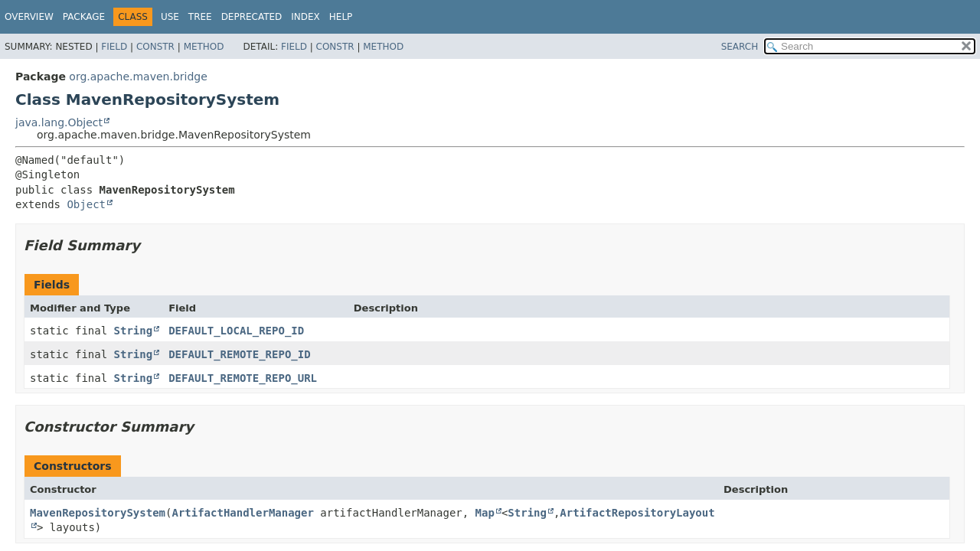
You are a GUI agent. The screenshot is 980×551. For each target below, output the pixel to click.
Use (170, 17)
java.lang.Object (59, 122)
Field (114, 47)
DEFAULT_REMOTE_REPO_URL (243, 378)
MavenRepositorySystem (98, 513)
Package (84, 17)
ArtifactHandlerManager (242, 513)
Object (86, 204)
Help (341, 17)
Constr (155, 47)
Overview (29, 17)
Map (485, 513)
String (134, 331)
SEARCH (740, 47)
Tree (200, 17)
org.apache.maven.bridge (138, 77)
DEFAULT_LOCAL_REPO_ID (236, 331)
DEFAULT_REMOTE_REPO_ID (239, 354)
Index (305, 17)
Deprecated (252, 17)
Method (204, 47)
